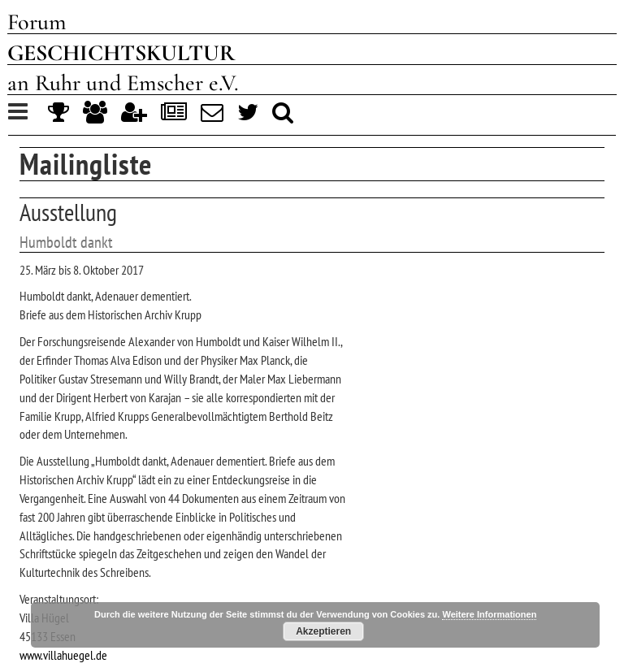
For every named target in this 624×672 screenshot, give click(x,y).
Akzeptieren (323, 631)
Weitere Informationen (489, 614)
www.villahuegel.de (63, 655)
